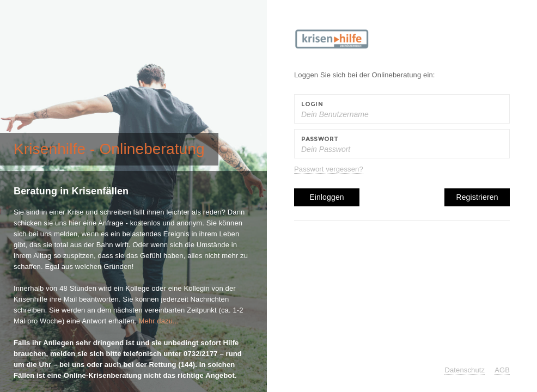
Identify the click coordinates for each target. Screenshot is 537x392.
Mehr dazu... (158, 321)
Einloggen (327, 197)
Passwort (320, 139)
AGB (502, 370)
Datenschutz (465, 370)
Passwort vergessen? (329, 169)
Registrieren (477, 197)
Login (312, 104)
